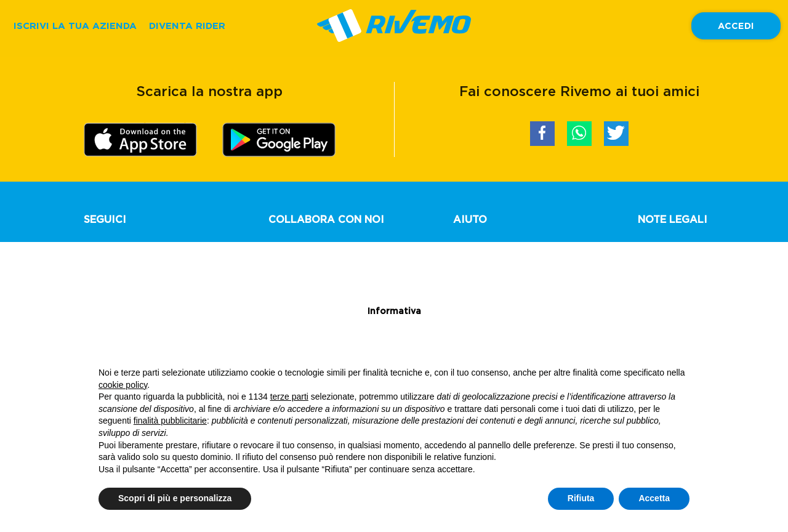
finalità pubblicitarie (170, 421)
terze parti (289, 397)
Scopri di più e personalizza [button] (175, 498)
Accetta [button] (654, 498)
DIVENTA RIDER (187, 26)
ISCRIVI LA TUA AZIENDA (75, 26)
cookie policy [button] (123, 385)
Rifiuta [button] (581, 498)
